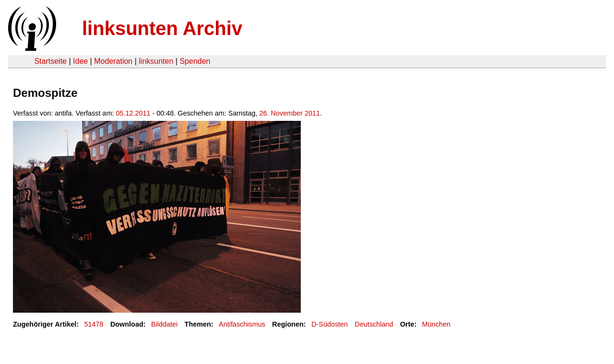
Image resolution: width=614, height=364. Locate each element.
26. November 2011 (290, 113)
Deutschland (374, 324)
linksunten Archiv (162, 28)
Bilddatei (164, 324)
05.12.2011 (133, 113)
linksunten (156, 61)
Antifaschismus (242, 324)
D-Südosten (330, 324)
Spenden (195, 61)
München (436, 324)
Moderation (113, 61)
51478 (94, 324)
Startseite (50, 61)
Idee (80, 61)
